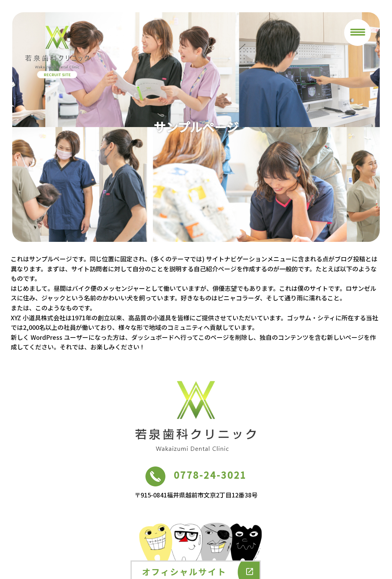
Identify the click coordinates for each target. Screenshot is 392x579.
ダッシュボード (153, 337)
